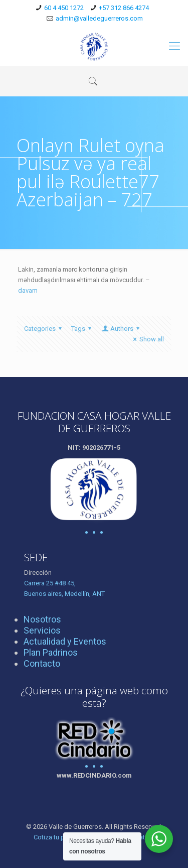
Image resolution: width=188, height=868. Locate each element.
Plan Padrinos (51, 652)
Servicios (42, 630)
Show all (147, 339)
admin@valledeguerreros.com (99, 18)
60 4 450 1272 (64, 8)
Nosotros (42, 619)
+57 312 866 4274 (124, 8)
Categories (44, 329)
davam (28, 290)
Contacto (42, 663)
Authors (121, 329)
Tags (83, 329)
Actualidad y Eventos (65, 641)
